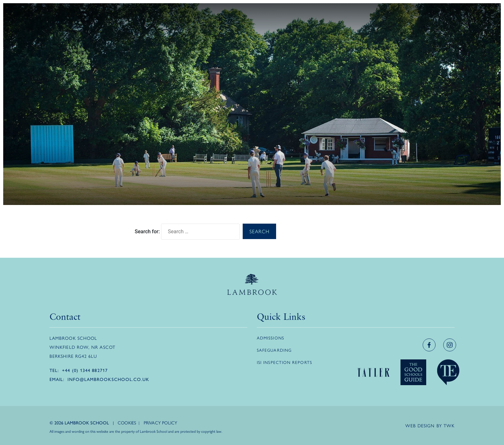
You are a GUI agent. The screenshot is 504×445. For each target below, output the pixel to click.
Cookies (127, 422)
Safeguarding (274, 350)
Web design (420, 425)
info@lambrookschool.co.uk (108, 379)
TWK (449, 425)
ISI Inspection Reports (284, 362)
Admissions (270, 338)
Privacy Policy (161, 422)
